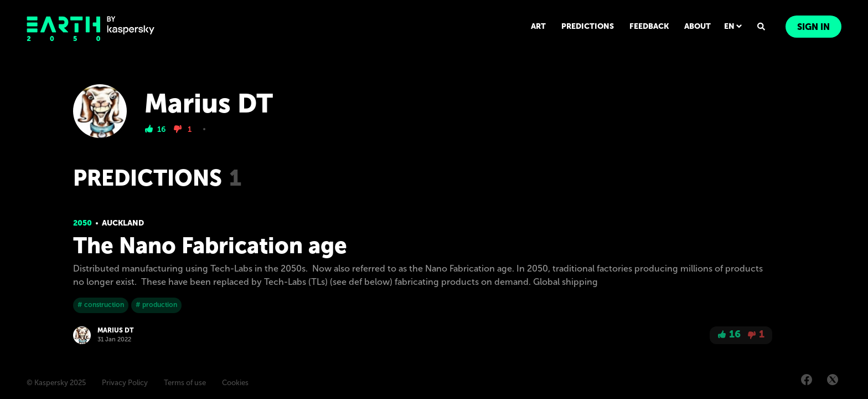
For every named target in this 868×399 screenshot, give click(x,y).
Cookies (235, 383)
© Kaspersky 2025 (56, 383)
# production (156, 305)
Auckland (123, 223)
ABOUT (697, 26)
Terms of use (185, 383)
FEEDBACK (649, 26)
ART (538, 26)
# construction (101, 305)
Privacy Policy (125, 383)
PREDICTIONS (588, 26)
